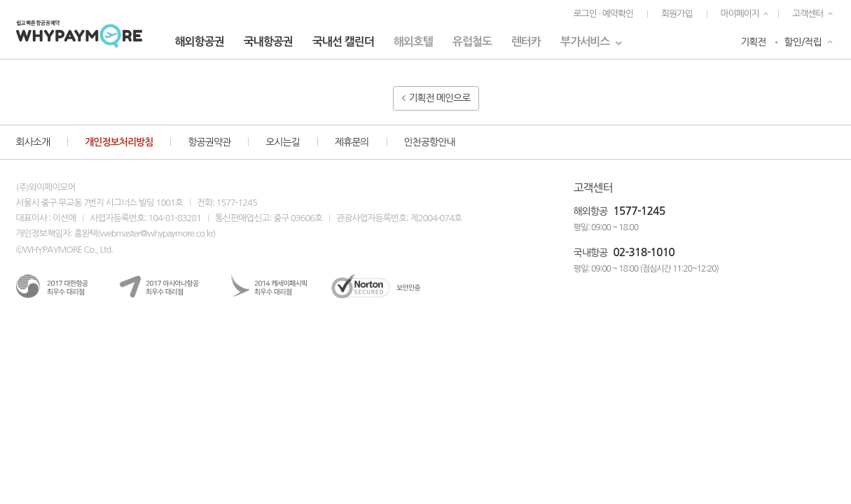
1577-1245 (639, 211)
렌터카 (526, 42)
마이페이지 (740, 14)
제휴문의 (352, 142)
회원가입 (677, 14)
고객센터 (808, 14)
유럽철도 (472, 42)
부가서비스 (585, 42)
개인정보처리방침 (119, 142)
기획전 (753, 42)
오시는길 (283, 142)
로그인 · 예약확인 (603, 14)
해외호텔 (413, 42)
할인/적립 (803, 42)
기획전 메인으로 (436, 98)
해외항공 (591, 211)
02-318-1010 (644, 252)
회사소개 (33, 142)
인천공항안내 (430, 142)
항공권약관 (209, 142)
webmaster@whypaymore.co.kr (157, 233)
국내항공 (591, 253)
